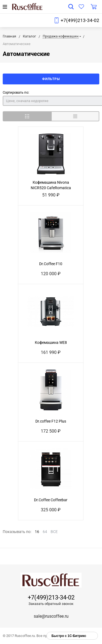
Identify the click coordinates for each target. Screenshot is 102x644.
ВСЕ (54, 532)
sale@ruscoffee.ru (51, 616)
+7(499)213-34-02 (80, 20)
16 (37, 532)
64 (45, 532)
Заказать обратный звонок (51, 604)
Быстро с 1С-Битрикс (69, 636)
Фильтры (51, 79)
